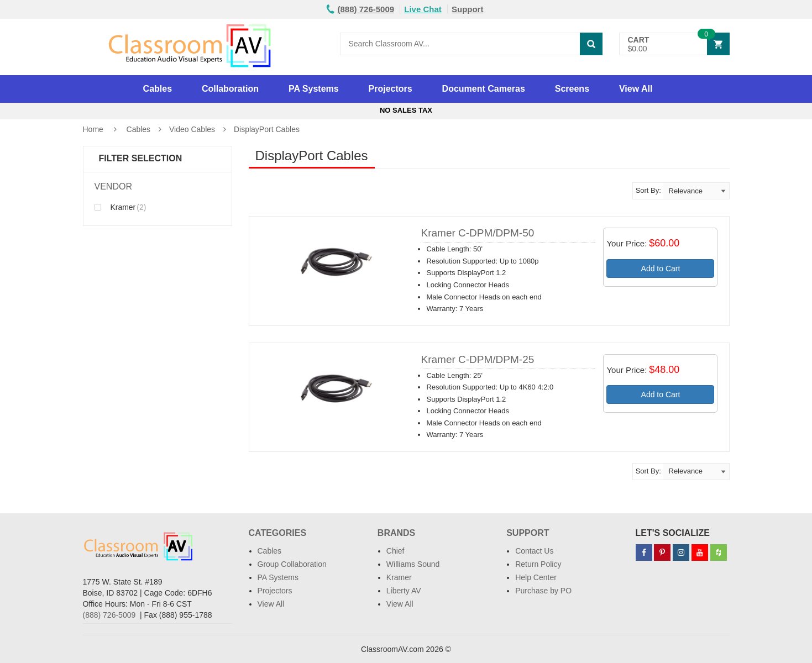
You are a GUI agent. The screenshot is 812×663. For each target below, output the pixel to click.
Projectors (391, 89)
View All (636, 89)
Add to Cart (661, 269)
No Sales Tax (406, 110)
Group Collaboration (292, 564)
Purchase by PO (543, 591)
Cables (158, 89)
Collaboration (230, 89)
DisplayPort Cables (267, 129)
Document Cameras (484, 89)
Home (93, 129)
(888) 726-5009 (109, 615)
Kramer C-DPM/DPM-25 (477, 359)
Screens (572, 89)
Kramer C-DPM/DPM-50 (477, 233)
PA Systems (314, 89)
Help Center (536, 577)
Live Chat (423, 9)
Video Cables (192, 129)
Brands (396, 533)
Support (468, 9)
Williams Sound (413, 564)
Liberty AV (404, 591)
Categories (278, 533)
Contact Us (534, 551)
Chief (395, 551)
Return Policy (538, 564)
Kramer (121, 207)
